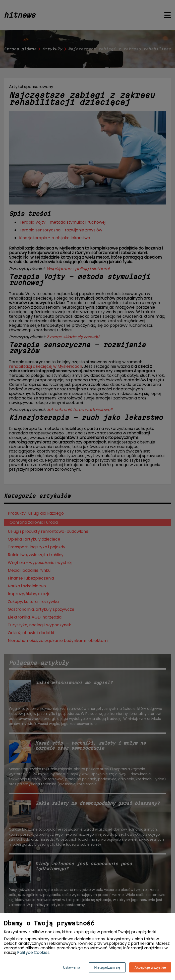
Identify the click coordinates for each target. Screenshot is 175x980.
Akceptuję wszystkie (150, 967)
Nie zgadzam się (107, 967)
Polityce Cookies (33, 952)
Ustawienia (72, 967)
